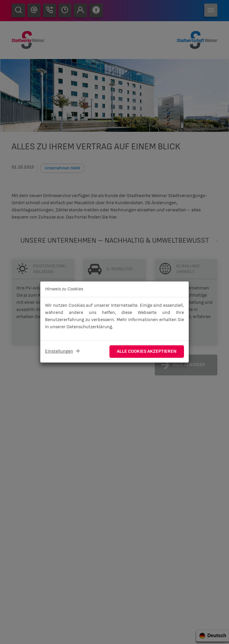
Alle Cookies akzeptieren (147, 351)
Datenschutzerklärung (89, 327)
